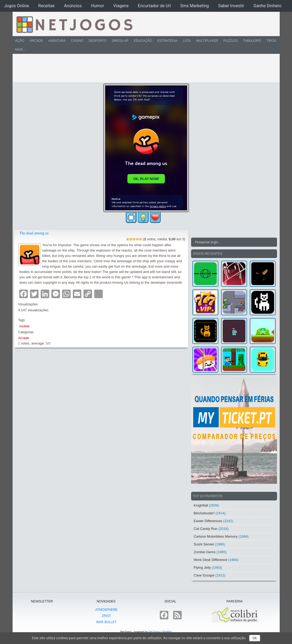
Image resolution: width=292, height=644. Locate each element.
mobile (25, 326)
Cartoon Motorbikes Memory (216, 536)
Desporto (98, 41)
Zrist (106, 616)
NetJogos (154, 632)
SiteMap (167, 632)
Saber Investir (231, 6)
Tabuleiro (252, 41)
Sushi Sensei (204, 544)
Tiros (272, 41)
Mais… (21, 50)
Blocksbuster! (204, 513)
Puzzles (230, 41)
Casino (77, 41)
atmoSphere (106, 610)
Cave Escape (204, 575)
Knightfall (201, 505)
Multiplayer (207, 41)
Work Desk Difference (211, 560)
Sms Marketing (194, 6)
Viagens (121, 6)
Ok (255, 638)
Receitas (46, 6)
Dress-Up (120, 41)
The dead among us (34, 233)
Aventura (57, 41)
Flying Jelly (202, 568)
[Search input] (231, 242)
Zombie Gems (205, 552)
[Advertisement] (142, 68)
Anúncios (73, 6)
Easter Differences (208, 521)
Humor (98, 6)
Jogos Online (16, 6)
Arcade (36, 41)
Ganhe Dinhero (268, 6)
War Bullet (106, 622)
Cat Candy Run (206, 529)
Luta (187, 41)
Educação (143, 41)
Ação (20, 41)
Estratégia (167, 41)
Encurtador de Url (154, 6)
